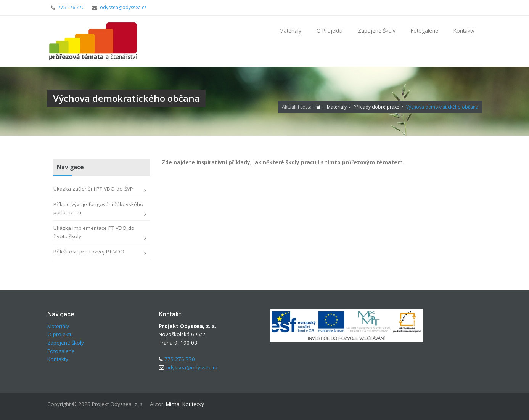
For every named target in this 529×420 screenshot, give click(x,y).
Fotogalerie (424, 31)
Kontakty (464, 31)
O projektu (330, 31)
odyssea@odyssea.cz (123, 7)
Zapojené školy (377, 31)
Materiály (290, 31)
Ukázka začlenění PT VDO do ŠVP (93, 189)
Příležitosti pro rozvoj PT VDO (89, 252)
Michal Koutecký (185, 404)
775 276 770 (71, 7)
